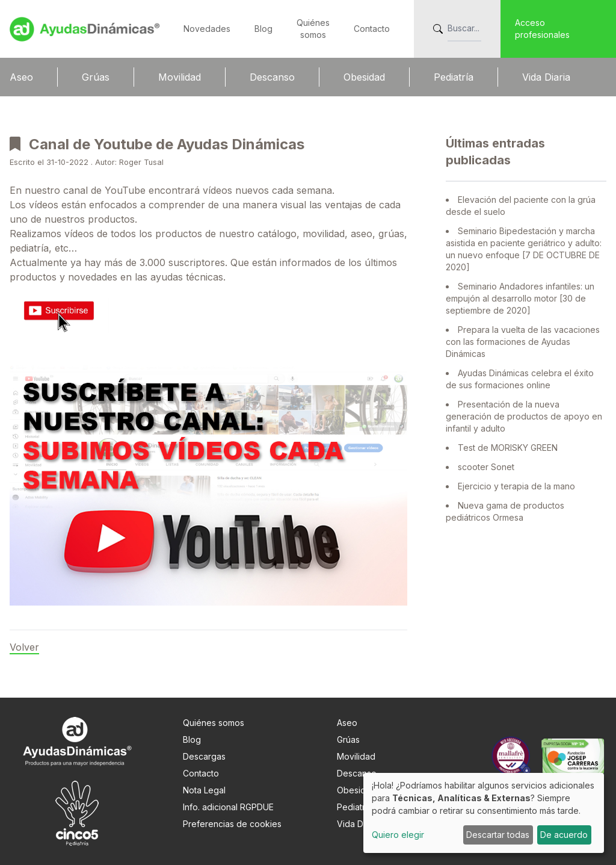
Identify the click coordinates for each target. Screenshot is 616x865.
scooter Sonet (486, 467)
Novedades (207, 29)
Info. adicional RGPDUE (228, 807)
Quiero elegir (398, 835)
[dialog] (484, 813)
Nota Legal (204, 790)
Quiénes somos (214, 723)
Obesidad (364, 77)
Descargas (204, 756)
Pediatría (454, 77)
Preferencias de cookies (232, 824)
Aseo (21, 77)
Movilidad (180, 77)
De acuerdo (564, 835)
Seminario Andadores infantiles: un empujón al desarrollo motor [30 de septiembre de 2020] (520, 298)
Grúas (96, 77)
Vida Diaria (546, 77)
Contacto (372, 29)
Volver (24, 647)
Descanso (272, 77)
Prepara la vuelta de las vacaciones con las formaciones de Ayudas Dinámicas (523, 342)
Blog (263, 29)
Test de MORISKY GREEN (508, 448)
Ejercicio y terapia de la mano (516, 486)
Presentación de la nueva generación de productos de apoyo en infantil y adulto (524, 416)
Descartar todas (498, 835)
